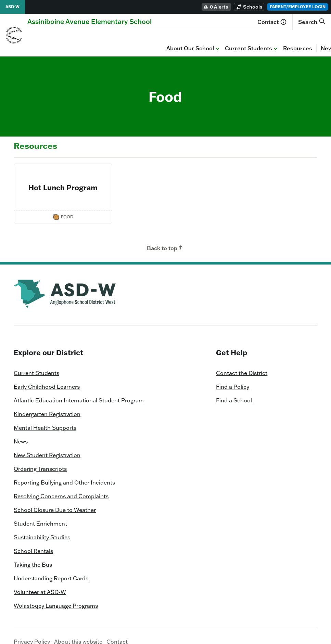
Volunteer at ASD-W (40, 582)
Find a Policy (233, 377)
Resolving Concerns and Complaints (61, 486)
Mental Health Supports (45, 418)
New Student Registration (47, 445)
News (189, 38)
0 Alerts (216, 7)
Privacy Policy (32, 632)
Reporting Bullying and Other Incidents (64, 473)
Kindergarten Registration (47, 404)
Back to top (165, 238)
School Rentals (33, 541)
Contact (272, 22)
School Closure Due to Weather (55, 500)
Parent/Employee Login (298, 7)
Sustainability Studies (42, 527)
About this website (78, 632)
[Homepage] (90, 21)
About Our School (55, 39)
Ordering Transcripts (40, 459)
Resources (159, 38)
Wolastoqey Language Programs (56, 596)
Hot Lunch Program (63, 178)
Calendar (213, 38)
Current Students (113, 39)
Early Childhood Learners (47, 377)
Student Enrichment (40, 514)
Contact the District (242, 363)
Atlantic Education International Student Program (79, 390)
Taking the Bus (33, 555)
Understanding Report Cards (51, 568)
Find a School (234, 390)
